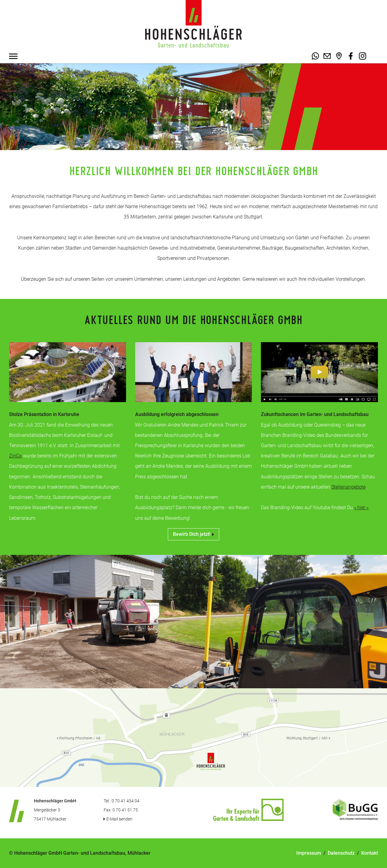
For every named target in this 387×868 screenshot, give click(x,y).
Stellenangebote (348, 487)
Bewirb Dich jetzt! (193, 534)
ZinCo (15, 456)
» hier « (361, 508)
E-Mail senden (119, 819)
